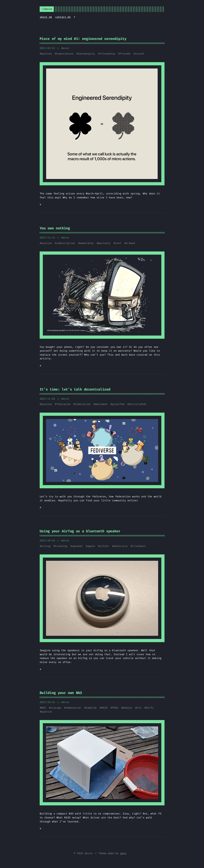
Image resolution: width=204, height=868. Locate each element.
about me (46, 17)
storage (56, 708)
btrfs (150, 708)
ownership (87, 243)
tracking (61, 546)
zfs (139, 708)
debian (127, 708)
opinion (47, 54)
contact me (63, 17)
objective (120, 546)
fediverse (63, 404)
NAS (43, 708)
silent (104, 546)
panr (123, 853)
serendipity (87, 54)
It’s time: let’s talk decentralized (75, 389)
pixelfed (118, 404)
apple (91, 546)
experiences (65, 54)
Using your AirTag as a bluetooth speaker (80, 531)
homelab (91, 708)
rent (118, 243)
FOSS (115, 708)
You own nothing (55, 228)
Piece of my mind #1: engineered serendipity (83, 39)
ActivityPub (137, 404)
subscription (66, 243)
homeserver (73, 708)
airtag (46, 546)
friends (125, 54)
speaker (77, 546)
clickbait (139, 546)
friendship (107, 54)
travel (140, 54)
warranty (104, 243)
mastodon (101, 404)
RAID (104, 708)
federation (83, 404)
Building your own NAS (61, 693)
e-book (131, 243)
